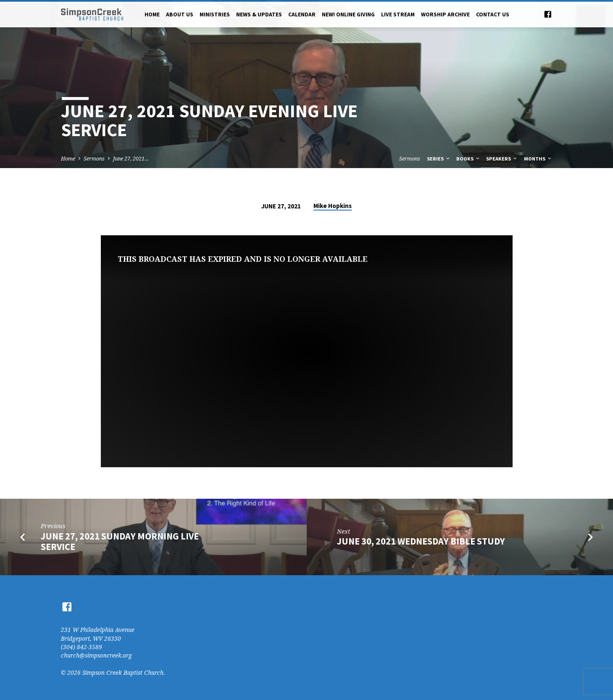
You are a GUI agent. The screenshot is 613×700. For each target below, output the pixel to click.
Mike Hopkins (333, 206)
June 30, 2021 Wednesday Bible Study (421, 541)
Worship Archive (445, 14)
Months (538, 159)
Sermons (94, 159)
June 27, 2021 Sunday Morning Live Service (120, 541)
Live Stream (398, 14)
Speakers (502, 159)
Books (468, 159)
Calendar (302, 14)
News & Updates (259, 14)
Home (152, 14)
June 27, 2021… (131, 159)
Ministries (215, 14)
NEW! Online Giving (348, 14)
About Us (180, 14)
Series (439, 159)
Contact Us (493, 14)
